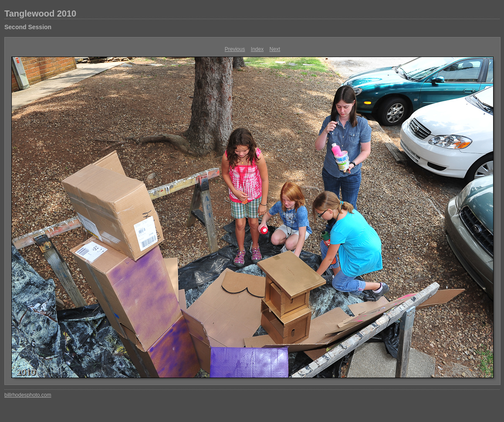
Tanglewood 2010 (40, 14)
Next (275, 49)
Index (257, 49)
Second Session (28, 27)
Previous (235, 49)
